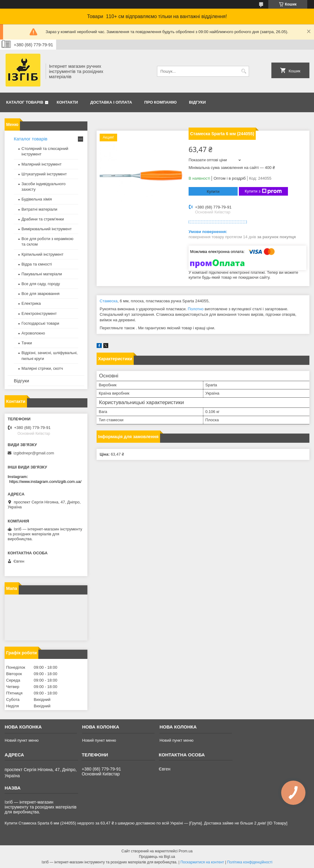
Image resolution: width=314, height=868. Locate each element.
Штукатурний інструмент (44, 174)
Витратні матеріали (39, 209)
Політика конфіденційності (250, 862)
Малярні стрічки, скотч (42, 368)
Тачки (27, 343)
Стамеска (109, 301)
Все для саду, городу (41, 284)
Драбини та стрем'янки (43, 219)
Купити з (263, 191)
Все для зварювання (40, 294)
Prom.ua (186, 851)
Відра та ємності (37, 264)
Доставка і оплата (111, 102)
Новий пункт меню (22, 740)
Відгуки (197, 102)
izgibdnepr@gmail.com (34, 453)
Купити (213, 191)
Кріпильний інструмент (42, 254)
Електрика (31, 303)
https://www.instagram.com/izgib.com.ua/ (45, 482)
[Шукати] (244, 71)
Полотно (195, 309)
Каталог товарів (25, 102)
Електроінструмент (39, 314)
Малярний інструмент (42, 164)
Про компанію (161, 102)
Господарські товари (40, 323)
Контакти (67, 102)
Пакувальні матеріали (42, 274)
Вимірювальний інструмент (47, 229)
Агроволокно (33, 333)
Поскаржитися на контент (202, 862)
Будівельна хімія (37, 199)
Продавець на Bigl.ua (157, 857)
